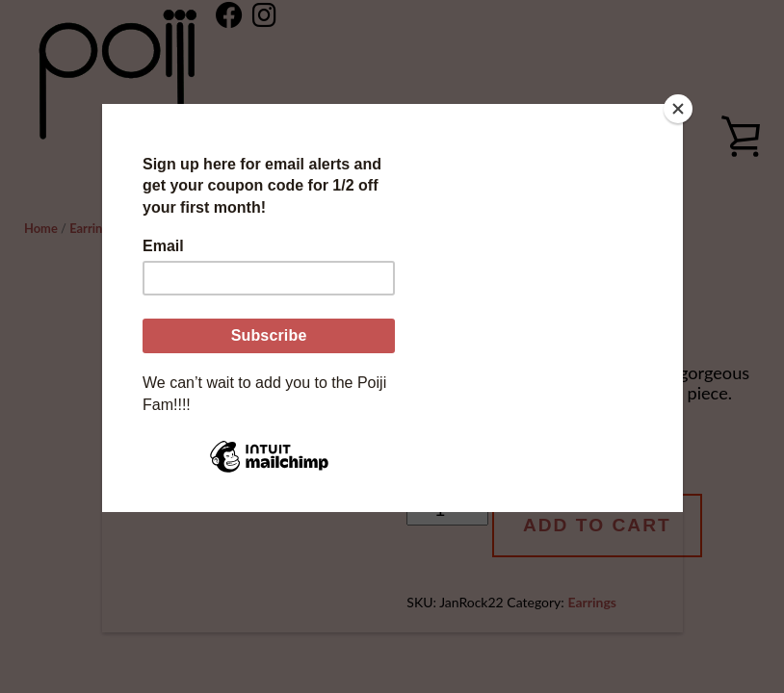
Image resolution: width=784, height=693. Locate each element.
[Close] (678, 109)
